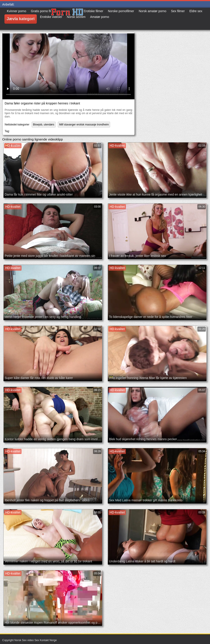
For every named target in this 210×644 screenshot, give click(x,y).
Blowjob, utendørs (44, 125)
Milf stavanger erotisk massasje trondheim (84, 125)
